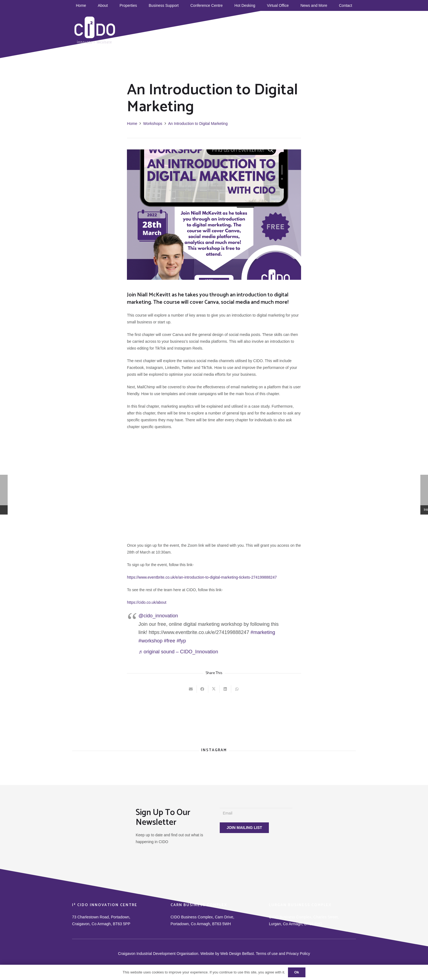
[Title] (315, 27)
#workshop (150, 641)
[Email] (256, 813)
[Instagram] (307, 27)
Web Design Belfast (237, 954)
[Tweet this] (214, 689)
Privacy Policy (298, 954)
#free (169, 641)
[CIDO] (95, 30)
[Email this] (191, 689)
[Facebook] (277, 27)
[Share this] (203, 689)
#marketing (263, 632)
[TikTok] (284, 27)
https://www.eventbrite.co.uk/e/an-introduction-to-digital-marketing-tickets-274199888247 (202, 577)
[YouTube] (292, 27)
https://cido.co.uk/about (147, 602)
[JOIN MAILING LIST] (244, 828)
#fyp (181, 641)
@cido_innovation (158, 616)
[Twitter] (300, 27)
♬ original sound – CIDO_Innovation (178, 652)
